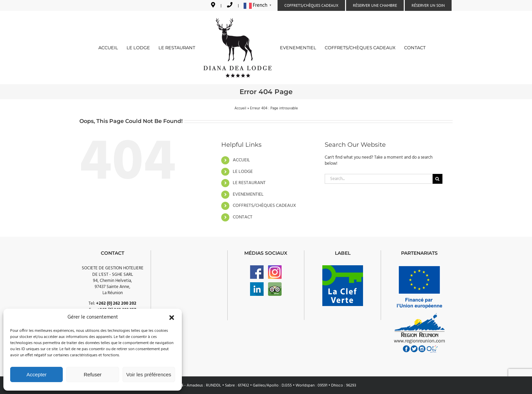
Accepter (36, 374)
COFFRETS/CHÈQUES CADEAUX (264, 206)
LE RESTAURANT (249, 183)
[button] (172, 318)
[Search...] (379, 179)
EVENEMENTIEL (248, 194)
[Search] (438, 179)
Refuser (93, 374)
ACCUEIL (241, 160)
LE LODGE (243, 172)
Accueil (240, 108)
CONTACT (243, 217)
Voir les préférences (149, 374)
